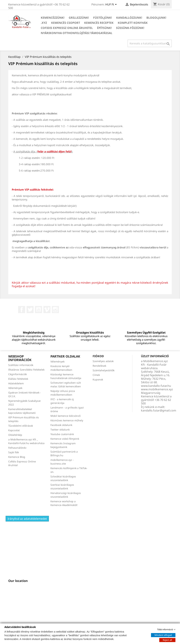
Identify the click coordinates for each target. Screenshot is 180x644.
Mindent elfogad (163, 635)
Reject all (167, 640)
